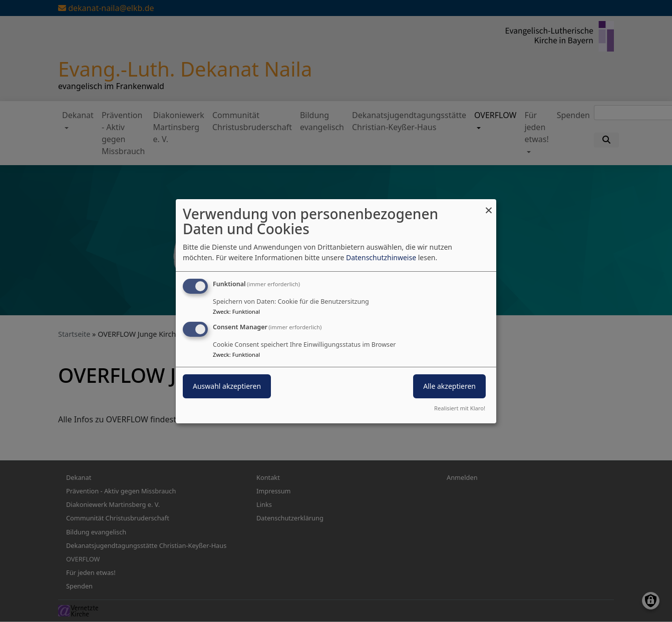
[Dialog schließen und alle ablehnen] (489, 205)
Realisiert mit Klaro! (460, 408)
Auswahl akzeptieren (227, 386)
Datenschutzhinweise (381, 257)
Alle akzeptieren (449, 386)
